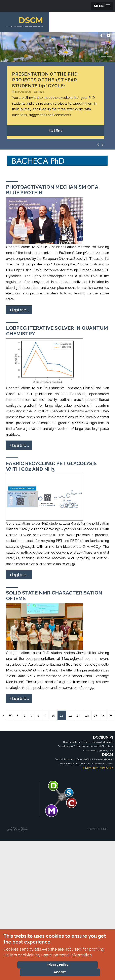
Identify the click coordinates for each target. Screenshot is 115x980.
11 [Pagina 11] (62, 715)
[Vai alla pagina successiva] (103, 715)
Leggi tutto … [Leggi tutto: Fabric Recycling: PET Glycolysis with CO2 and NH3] (19, 575)
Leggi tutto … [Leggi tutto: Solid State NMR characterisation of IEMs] (19, 698)
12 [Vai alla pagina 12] (70, 715)
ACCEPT (60, 972)
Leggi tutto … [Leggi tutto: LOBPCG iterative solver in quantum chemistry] (19, 445)
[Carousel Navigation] (100, 145)
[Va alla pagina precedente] (18, 715)
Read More (55, 130)
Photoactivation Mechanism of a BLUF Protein (52, 190)
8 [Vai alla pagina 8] (38, 715)
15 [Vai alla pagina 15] (96, 715)
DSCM (31, 20)
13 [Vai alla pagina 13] (79, 715)
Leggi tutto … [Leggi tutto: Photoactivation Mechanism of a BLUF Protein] (19, 310)
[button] (99, 57)
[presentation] (6, 48)
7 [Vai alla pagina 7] (31, 715)
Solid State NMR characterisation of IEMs (54, 595)
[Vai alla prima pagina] (10, 715)
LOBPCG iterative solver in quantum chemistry (57, 331)
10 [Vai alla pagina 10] (53, 715)
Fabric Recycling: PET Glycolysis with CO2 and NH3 (51, 466)
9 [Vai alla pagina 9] (45, 715)
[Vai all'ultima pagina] (111, 715)
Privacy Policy (90, 768)
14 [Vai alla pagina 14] (87, 715)
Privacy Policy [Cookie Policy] (57, 965)
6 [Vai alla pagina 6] (25, 715)
